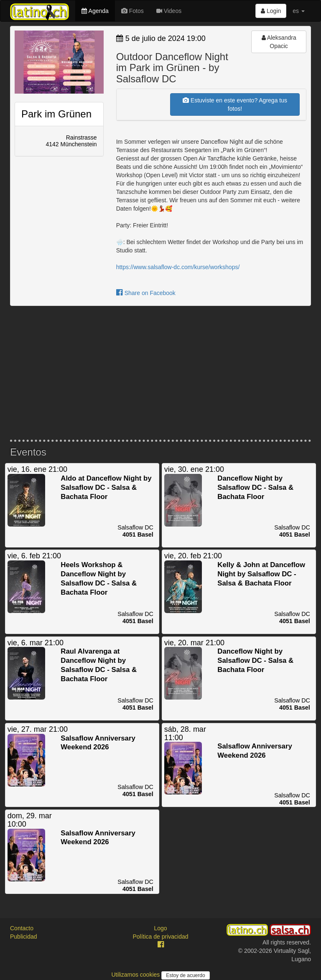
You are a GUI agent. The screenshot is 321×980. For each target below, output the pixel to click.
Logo (160, 928)
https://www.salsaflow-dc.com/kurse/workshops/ (178, 267)
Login (271, 11)
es (299, 11)
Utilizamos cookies (136, 975)
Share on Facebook (146, 293)
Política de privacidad (160, 937)
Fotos (132, 11)
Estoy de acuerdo (185, 975)
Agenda (95, 11)
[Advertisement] (160, 373)
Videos (169, 11)
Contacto (22, 928)
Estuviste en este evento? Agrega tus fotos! (235, 104)
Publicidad (24, 937)
